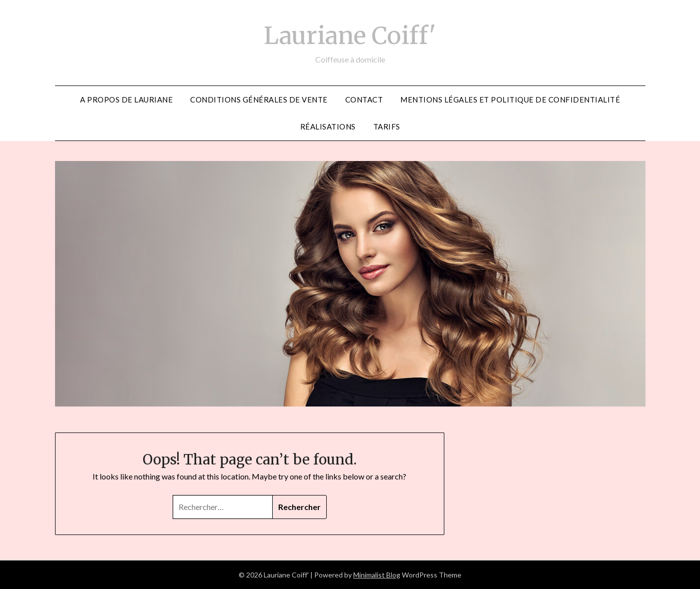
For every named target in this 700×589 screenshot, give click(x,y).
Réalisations (328, 126)
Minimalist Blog (377, 575)
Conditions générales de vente (259, 99)
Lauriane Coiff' (350, 35)
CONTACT (364, 99)
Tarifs (387, 126)
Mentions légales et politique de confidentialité (510, 99)
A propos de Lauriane (126, 99)
